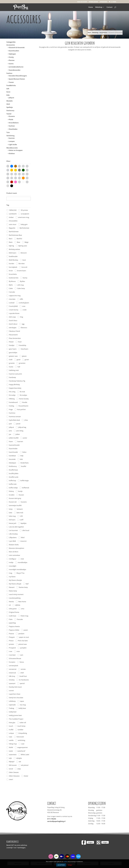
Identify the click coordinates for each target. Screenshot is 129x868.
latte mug (12, 516)
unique (11, 733)
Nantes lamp (23, 587)
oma (23, 609)
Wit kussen (13, 765)
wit (20, 762)
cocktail (12, 303)
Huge (11, 409)
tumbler (21, 730)
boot (24, 260)
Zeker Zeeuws (14, 772)
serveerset (13, 669)
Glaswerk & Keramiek (17, 48)
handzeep (12, 377)
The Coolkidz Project (16, 719)
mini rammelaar (15, 555)
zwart (11, 779)
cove (24, 306)
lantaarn (20, 509)
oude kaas (13, 616)
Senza (22, 662)
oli (10, 605)
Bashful (19, 239)
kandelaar (13, 456)
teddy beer (13, 712)
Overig (11, 57)
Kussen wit (13, 502)
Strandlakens (14, 123)
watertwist (13, 755)
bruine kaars (22, 271)
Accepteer (61, 865)
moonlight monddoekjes (18, 569)
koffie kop (13, 481)
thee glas (12, 723)
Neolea (11, 602)
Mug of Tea (20, 573)
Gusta (11, 367)
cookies (66, 862)
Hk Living (12, 392)
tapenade (12, 705)
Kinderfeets (25, 463)
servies (23, 669)
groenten (22, 363)
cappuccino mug (15, 296)
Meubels (10, 101)
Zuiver (26, 776)
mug (11, 573)
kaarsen (12, 138)
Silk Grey (12, 676)
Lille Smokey (13, 534)
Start (89, 32)
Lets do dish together (16, 527)
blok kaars (13, 253)
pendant (21, 634)
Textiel (9, 114)
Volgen (90, 842)
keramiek (12, 459)
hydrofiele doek (14, 420)
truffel (11, 730)
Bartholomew (14, 232)
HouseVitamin (23, 406)
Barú (11, 239)
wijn (10, 758)
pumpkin (23, 648)
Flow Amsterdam (15, 338)
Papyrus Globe (14, 630)
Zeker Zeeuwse (14, 776)
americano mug (24, 217)
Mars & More (14, 552)
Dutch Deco (13, 321)
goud (19, 360)
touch (11, 726)
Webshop (99, 7)
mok (22, 559)
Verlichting (10, 136)
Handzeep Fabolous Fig (17, 381)
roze (18, 651)
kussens (24, 502)
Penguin (12, 637)
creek (25, 310)
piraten (12, 644)
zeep (19, 769)
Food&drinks (11, 85)
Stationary (10, 111)
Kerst (8, 92)
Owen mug (24, 616)
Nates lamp (13, 591)
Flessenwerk (13, 335)
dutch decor (13, 324)
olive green (13, 609)
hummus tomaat (15, 417)
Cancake (12, 292)
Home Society (24, 399)
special (22, 683)
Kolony (11, 491)
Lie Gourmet (13, 530)
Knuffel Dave (13, 470)
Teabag (12, 708)
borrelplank (13, 267)
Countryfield (13, 306)
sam (22, 655)
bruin (11, 271)
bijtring (11, 246)
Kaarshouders (14, 51)
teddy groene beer (15, 715)
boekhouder (13, 256)
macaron (23, 541)
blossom (24, 253)
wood (11, 769)
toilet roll (23, 723)
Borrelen (22, 264)
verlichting (21, 740)
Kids (8, 95)
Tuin (8, 132)
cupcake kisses (14, 313)
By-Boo (23, 281)
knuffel (24, 466)
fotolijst (12, 345)
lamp (11, 509)
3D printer (24, 210)
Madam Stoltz (14, 545)
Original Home (14, 612)
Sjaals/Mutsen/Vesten (17, 79)
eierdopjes (13, 328)
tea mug (23, 705)
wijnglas (19, 758)
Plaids (11, 119)
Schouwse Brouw (15, 658)
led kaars (12, 520)
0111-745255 (52, 819)
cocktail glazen (24, 303)
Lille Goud (26, 530)
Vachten (12, 126)
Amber (11, 217)
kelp (22, 456)
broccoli (24, 267)
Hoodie (25, 402)
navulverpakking (15, 598)
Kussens (12, 116)
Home (91, 7)
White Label (25, 755)
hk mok (22, 392)
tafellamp (12, 701)
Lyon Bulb (12, 541)
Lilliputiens (13, 537)
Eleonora (24, 328)
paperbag (12, 623)
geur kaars (13, 349)
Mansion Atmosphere (17, 548)
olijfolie (18, 605)
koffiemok (26, 488)
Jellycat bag (22, 427)
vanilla (11, 740)
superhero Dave (15, 694)
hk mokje (12, 395)
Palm (11, 619)
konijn (20, 491)
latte (11, 513)
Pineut (11, 641)
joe (10, 434)
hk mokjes (23, 395)
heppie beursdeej (15, 388)
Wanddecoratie (12, 148)
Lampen (12, 141)
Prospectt (12, 648)
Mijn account (82, 2)
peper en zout (24, 637)
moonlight (13, 566)
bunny (25, 278)
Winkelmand (93, 2)
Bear (19, 242)
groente (12, 363)
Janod (18, 424)
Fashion (9, 73)
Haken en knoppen (16, 150)
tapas (22, 701)
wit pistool (25, 765)
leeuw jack (13, 523)
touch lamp (21, 726)
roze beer (12, 655)
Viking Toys (13, 744)
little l (23, 537)
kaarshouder (14, 452)
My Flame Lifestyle (15, 580)
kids (21, 459)
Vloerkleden (13, 129)
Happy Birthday (14, 385)
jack (10, 424)
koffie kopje (25, 481)
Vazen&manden (15, 70)
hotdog (12, 406)
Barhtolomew (24, 228)
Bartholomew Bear (16, 235)
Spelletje (10, 107)
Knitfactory (13, 466)
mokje (11, 562)
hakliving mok (14, 370)
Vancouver (20, 737)
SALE (8, 104)
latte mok (20, 513)
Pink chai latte (23, 641)
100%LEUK (13, 210)
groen (27, 360)
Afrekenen (103, 2)
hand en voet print (15, 374)
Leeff (22, 520)
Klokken (12, 154)
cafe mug (20, 285)
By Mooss (12, 281)
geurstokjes (13, 353)
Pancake (20, 619)
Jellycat (11, 98)
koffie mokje (13, 488)
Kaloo (24, 452)
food (20, 342)
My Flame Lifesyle (15, 584)
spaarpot (12, 683)
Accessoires (103, 32)
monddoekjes (23, 562)
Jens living (20, 431)
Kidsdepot (13, 463)
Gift (8, 89)
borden (12, 264)
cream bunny (14, 310)
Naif (27, 584)
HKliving (12, 399)
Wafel (11, 747)
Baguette (12, 228)
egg (23, 324)
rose (11, 651)
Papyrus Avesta (14, 626)
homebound (13, 402)
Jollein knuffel (14, 438)
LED (21, 516)
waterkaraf (21, 751)
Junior (25, 438)
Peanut (11, 634)
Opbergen (12, 54)
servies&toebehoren (16, 67)
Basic (11, 242)
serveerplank (14, 666)
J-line (26, 420)
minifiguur (13, 559)
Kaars (11, 441)
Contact (110, 7)
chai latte (12, 299)
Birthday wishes (15, 249)
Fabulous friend (14, 331)
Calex (11, 288)
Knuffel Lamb (14, 477)
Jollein (18, 434)
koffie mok (13, 484)
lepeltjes (24, 523)
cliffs (21, 299)
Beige (27, 242)
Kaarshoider (13, 449)
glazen (24, 356)
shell (22, 673)
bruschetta (13, 274)
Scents (11, 64)
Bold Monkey (14, 260)
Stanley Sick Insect (15, 687)
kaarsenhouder (14, 445)
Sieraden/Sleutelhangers (18, 76)
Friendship (22, 345)
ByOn (11, 285)
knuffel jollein (14, 473)
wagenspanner (23, 747)
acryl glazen (25, 214)
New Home (22, 602)
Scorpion (12, 662)
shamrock (13, 673)
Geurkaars (25, 349)
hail (19, 367)
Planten (12, 60)
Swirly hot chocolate (16, 698)
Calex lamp (21, 288)
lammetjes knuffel (15, 505)
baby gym (24, 224)
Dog (22, 317)
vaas (11, 737)
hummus (12, 413)
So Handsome (24, 680)
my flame (12, 577)
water (11, 751)
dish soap (12, 317)
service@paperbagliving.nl (56, 821)
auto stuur (13, 224)
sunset (11, 691)
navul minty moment (16, 594)
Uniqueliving (23, 733)
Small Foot (23, 676)
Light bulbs (13, 145)
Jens (10, 431)
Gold (11, 360)
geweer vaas (13, 356)
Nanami (12, 587)
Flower (11, 342)
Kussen (21, 495)
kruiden (12, 495)
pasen (26, 630)
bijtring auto (23, 246)
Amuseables (13, 221)
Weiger (70, 865)
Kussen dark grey (15, 498)
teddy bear (22, 708)
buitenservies (14, 278)
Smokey (12, 680)
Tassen (11, 82)
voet (23, 744)
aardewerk (13, 214)
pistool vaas (23, 644)
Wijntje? (12, 762)
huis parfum (21, 409)
